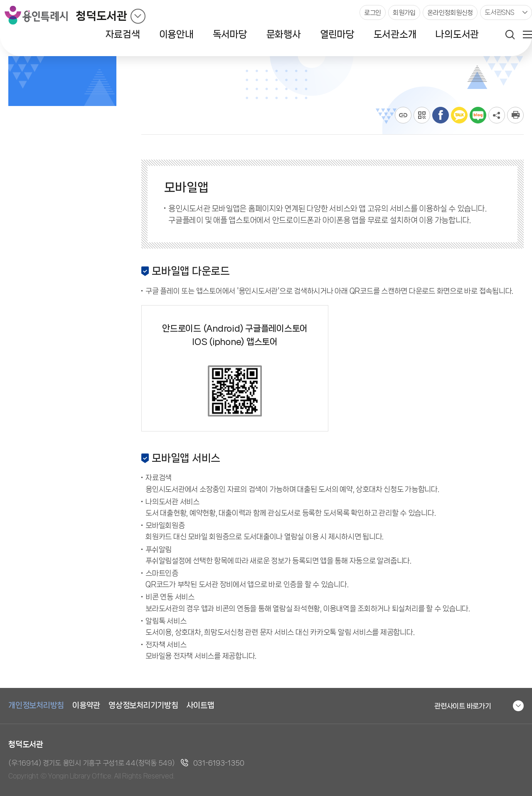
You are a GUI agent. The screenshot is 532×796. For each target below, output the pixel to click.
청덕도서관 (101, 16)
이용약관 (86, 705)
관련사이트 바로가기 (463, 706)
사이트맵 (201, 705)
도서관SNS (500, 12)
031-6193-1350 (219, 763)
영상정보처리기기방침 (143, 705)
